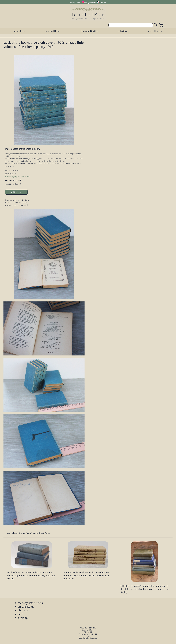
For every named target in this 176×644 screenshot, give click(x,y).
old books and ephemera (17, 203)
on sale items (26, 607)
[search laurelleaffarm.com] (156, 25)
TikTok (103, 3)
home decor (19, 31)
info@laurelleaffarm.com (88, 638)
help (20, 614)
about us (23, 610)
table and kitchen (53, 31)
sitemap (23, 618)
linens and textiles (90, 31)
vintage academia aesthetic (18, 205)
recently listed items (30, 603)
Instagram (89, 3)
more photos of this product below (23, 149)
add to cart (16, 192)
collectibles (123, 31)
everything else (155, 31)
